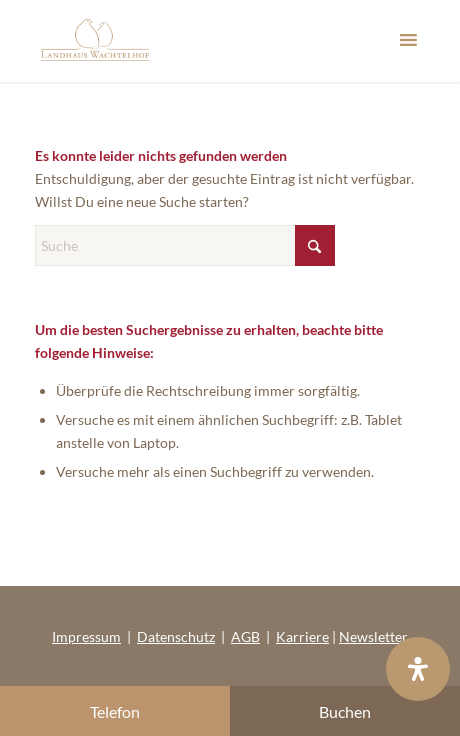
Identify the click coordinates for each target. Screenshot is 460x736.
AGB (245, 636)
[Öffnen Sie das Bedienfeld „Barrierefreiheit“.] (418, 669)
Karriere (302, 636)
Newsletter (373, 636)
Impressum (86, 636)
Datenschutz (176, 636)
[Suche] (185, 245)
